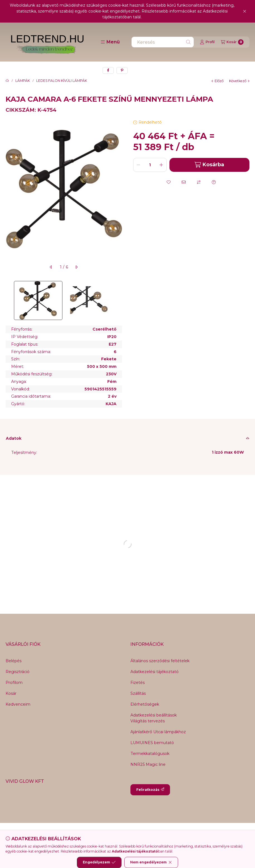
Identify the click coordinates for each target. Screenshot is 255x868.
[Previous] (8, 300)
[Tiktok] (156, 834)
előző (218, 81)
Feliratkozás (150, 790)
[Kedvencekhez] (169, 182)
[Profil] (207, 42)
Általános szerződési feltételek (160, 661)
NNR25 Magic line (148, 764)
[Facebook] (100, 834)
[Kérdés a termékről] (214, 182)
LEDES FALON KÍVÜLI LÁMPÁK (62, 81)
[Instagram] (144, 834)
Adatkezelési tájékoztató (155, 672)
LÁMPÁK (23, 81)
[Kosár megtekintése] (232, 42)
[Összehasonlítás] (199, 182)
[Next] (119, 300)
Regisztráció (18, 672)
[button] (110, 42)
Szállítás (138, 693)
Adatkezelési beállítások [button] (154, 715)
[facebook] (108, 70)
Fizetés (138, 683)
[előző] (51, 267)
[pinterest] (122, 70)
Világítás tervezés (148, 721)
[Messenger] (111, 834)
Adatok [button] (14, 438)
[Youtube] (133, 834)
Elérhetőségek (145, 704)
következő (239, 81)
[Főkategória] (7, 81)
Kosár (11, 693)
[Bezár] (245, 11)
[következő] (76, 267)
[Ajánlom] (184, 182)
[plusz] (161, 165)
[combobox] (163, 42)
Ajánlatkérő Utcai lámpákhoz (158, 732)
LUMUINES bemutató (152, 743)
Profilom (14, 683)
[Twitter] (122, 834)
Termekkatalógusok (150, 754)
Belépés (14, 661)
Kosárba (209, 165)
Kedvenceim (18, 704)
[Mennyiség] (150, 165)
